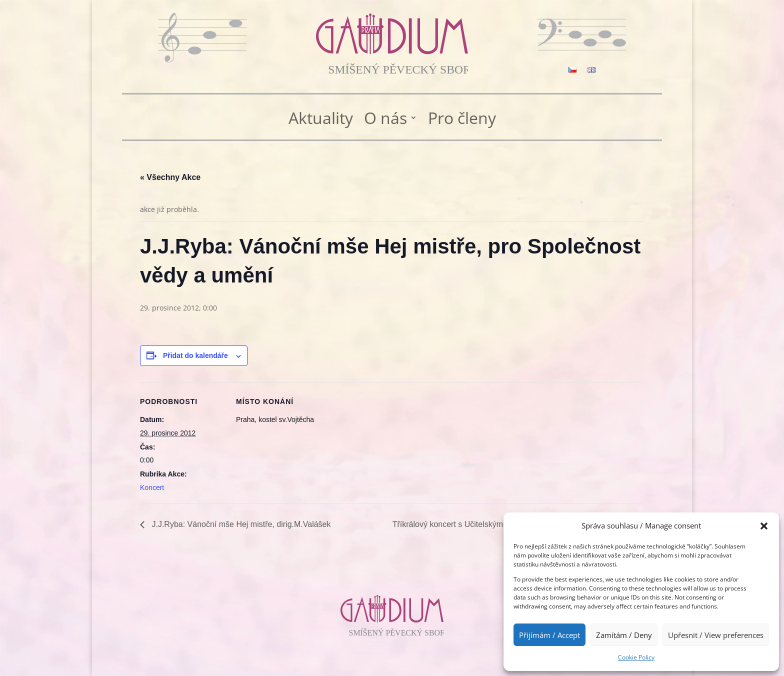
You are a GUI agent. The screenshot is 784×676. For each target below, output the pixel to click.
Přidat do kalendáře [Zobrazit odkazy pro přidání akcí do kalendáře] (195, 355)
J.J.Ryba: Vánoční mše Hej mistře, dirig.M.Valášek (240, 524)
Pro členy (462, 119)
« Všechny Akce (170, 177)
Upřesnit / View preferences (716, 635)
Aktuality (321, 119)
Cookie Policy (636, 657)
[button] (764, 526)
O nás (385, 119)
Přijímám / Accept (549, 635)
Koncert (152, 487)
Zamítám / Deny (624, 635)
